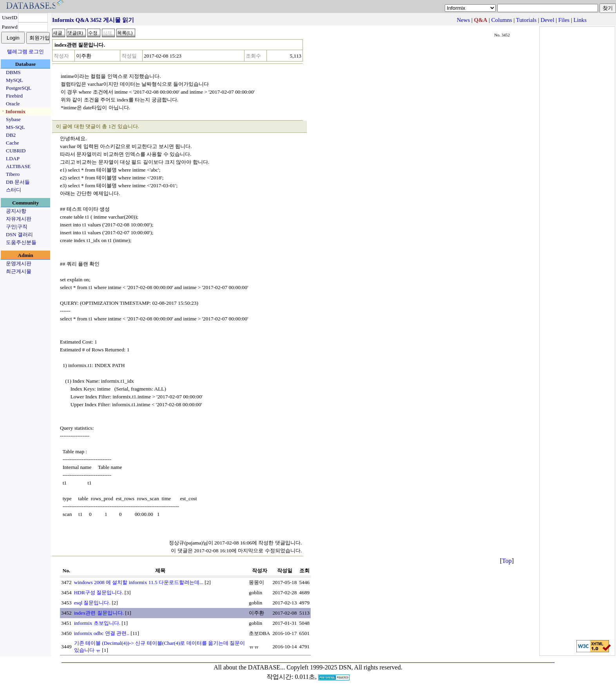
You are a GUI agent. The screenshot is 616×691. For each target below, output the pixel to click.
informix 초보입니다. (97, 623)
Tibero (13, 174)
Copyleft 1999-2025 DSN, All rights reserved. (344, 667)
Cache (12, 143)
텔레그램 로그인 (25, 52)
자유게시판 (19, 219)
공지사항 (16, 211)
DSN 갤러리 (19, 234)
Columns (502, 20)
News (463, 20)
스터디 (14, 190)
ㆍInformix (13, 111)
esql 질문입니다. (92, 603)
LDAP (13, 158)
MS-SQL (15, 127)
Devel (547, 20)
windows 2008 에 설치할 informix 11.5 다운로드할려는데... (139, 582)
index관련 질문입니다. (99, 613)
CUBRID (16, 151)
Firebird (14, 96)
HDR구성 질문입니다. (99, 592)
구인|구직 (17, 227)
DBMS (13, 72)
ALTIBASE (18, 166)
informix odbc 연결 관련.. (102, 633)
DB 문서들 (18, 182)
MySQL (14, 80)
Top (507, 561)
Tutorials (526, 20)
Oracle (13, 104)
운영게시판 (19, 263)
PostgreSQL (19, 88)
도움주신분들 (21, 242)
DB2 (11, 135)
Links (580, 20)
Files (564, 20)
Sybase (13, 119)
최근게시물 (19, 271)
